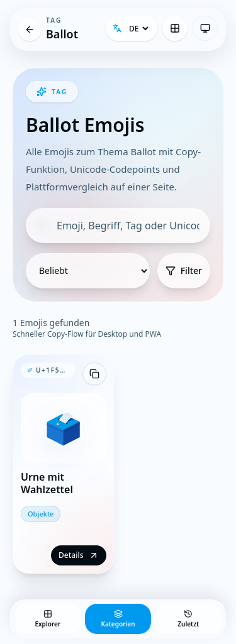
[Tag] (30, 30)
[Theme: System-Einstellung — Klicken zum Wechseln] (205, 28)
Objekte (41, 514)
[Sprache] (138, 29)
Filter (184, 270)
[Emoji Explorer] (175, 28)
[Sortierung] (88, 271)
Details (78, 555)
